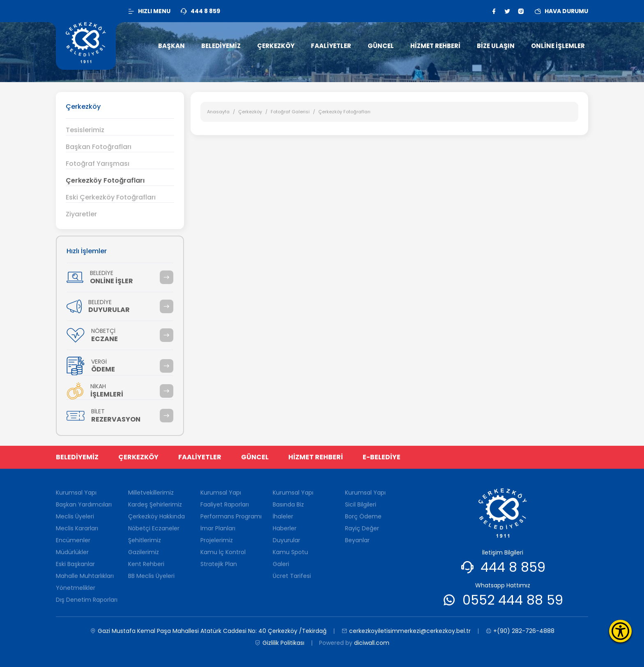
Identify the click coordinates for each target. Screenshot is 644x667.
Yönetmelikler (76, 588)
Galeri (281, 564)
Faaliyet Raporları (225, 504)
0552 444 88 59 (513, 600)
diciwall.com (372, 643)
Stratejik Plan (219, 564)
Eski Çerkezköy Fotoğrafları (111, 197)
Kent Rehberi (146, 564)
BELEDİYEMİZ (77, 457)
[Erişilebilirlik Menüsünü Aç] (620, 631)
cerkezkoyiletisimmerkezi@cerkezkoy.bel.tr (406, 631)
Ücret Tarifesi (292, 576)
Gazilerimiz (144, 552)
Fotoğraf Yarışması (98, 164)
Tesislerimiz (85, 130)
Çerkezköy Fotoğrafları (105, 180)
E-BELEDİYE (382, 457)
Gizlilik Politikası (279, 643)
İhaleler (283, 516)
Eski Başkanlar (75, 564)
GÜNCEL (255, 457)
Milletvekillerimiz (151, 493)
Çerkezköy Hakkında (156, 516)
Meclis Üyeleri (75, 516)
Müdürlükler (72, 552)
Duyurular (286, 540)
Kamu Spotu (290, 552)
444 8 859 (513, 567)
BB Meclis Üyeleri (151, 576)
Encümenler (73, 540)
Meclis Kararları (77, 528)
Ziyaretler (81, 214)
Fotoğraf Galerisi (290, 112)
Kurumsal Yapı (76, 493)
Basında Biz (288, 504)
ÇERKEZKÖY (138, 457)
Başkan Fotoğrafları (99, 147)
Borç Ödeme (363, 516)
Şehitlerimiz (145, 540)
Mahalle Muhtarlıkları (85, 576)
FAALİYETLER (200, 457)
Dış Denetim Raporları (87, 600)
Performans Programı (231, 516)
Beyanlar (357, 540)
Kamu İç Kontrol (223, 552)
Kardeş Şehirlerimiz (155, 504)
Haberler (285, 528)
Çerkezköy (250, 112)
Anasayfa (218, 112)
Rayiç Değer (362, 528)
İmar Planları (218, 528)
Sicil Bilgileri (361, 504)
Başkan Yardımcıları (84, 504)
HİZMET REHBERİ (316, 457)
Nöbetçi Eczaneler (154, 528)
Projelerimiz (217, 540)
